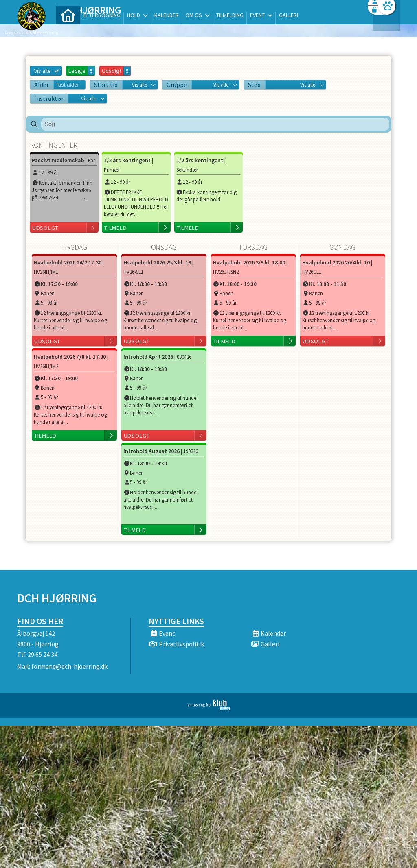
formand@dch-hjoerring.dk (69, 666)
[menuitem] (68, 27)
